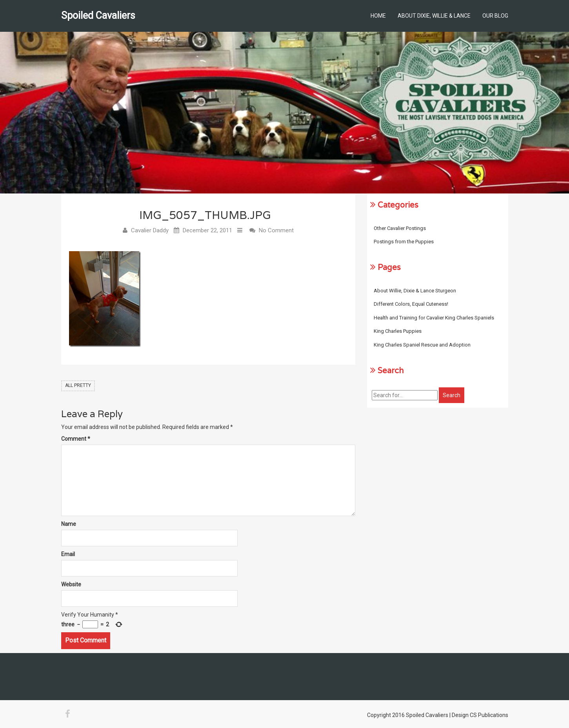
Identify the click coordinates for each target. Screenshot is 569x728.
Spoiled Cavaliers (98, 16)
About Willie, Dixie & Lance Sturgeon (415, 291)
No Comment (276, 230)
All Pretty (78, 385)
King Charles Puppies (398, 331)
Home (378, 16)
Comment (76, 439)
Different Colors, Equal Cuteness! (411, 304)
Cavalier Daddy (150, 230)
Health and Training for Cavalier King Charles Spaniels (434, 318)
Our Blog (495, 16)
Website (71, 584)
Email (68, 554)
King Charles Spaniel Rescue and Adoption (422, 345)
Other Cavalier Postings (400, 228)
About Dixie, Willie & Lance (434, 16)
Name (69, 524)
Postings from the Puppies (404, 242)
